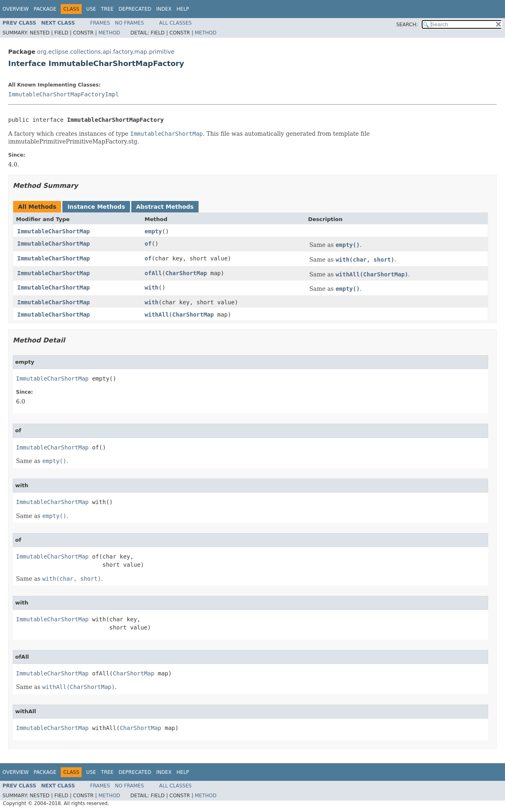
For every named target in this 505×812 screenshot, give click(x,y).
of (148, 244)
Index (164, 9)
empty (153, 231)
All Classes (175, 23)
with (152, 287)
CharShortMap (186, 273)
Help (183, 9)
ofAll (153, 273)
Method (109, 33)
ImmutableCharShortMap (54, 231)
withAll (157, 315)
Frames (100, 23)
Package (45, 9)
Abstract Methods (165, 207)
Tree (107, 9)
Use (91, 9)
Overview (16, 9)
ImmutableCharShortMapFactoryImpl (64, 94)
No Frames (129, 23)
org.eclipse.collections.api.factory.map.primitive (106, 52)
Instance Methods (96, 207)
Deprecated (135, 9)
